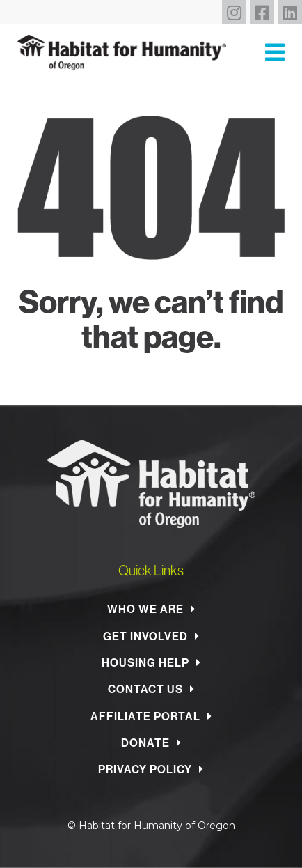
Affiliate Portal (145, 716)
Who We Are (145, 609)
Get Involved (145, 636)
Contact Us (145, 689)
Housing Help (145, 662)
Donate (145, 743)
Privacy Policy (145, 769)
